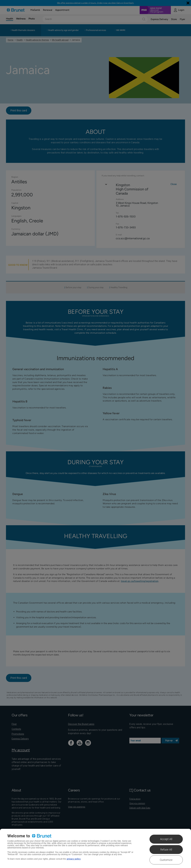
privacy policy (74, 859)
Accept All (166, 839)
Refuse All (166, 850)
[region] (95, 848)
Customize (166, 860)
